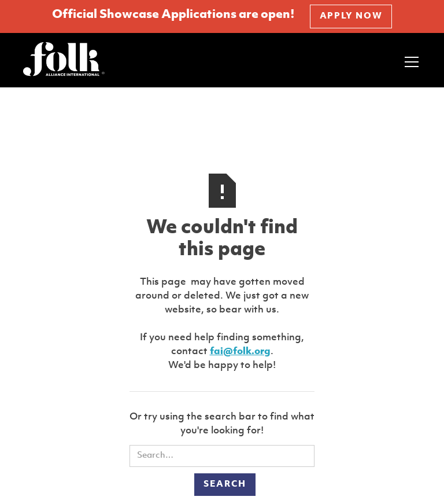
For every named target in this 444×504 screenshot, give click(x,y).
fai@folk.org (240, 352)
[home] (64, 60)
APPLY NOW (351, 16)
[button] (409, 60)
